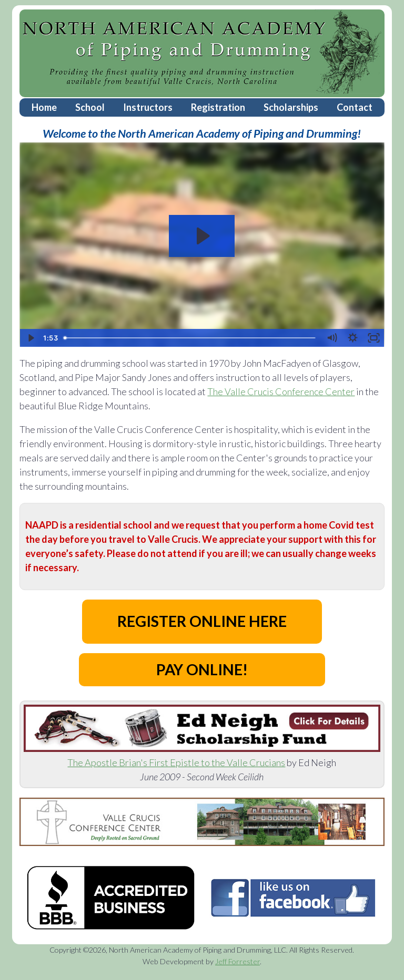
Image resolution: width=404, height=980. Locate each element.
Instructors (148, 107)
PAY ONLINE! (202, 669)
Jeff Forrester (238, 961)
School (90, 107)
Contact (355, 107)
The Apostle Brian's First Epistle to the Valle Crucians (176, 762)
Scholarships (291, 107)
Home (44, 107)
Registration (218, 107)
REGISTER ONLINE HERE (202, 621)
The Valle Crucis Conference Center (281, 391)
